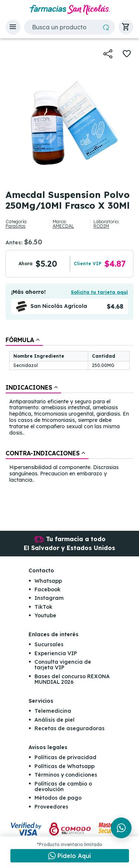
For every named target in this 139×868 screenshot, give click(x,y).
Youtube (45, 615)
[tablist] (69, 410)
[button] (13, 27)
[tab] (24, 340)
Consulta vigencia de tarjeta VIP (63, 665)
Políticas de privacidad (65, 757)
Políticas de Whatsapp (64, 766)
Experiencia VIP (56, 653)
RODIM (101, 226)
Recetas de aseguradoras (69, 728)
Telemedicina (53, 711)
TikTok (43, 607)
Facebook (47, 589)
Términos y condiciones (66, 775)
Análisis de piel (54, 720)
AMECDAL (63, 226)
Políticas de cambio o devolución (63, 786)
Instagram (49, 598)
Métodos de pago (58, 798)
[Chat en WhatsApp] (70, 856)
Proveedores (51, 807)
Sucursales (49, 644)
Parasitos (16, 226)
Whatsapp (48, 581)
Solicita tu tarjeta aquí (99, 292)
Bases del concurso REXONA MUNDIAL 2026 (72, 679)
